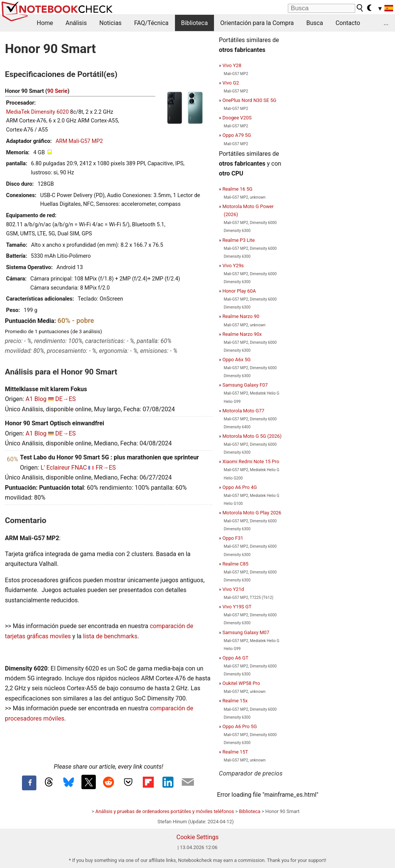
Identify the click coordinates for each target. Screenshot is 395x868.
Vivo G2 (231, 83)
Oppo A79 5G (237, 135)
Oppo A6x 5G (237, 360)
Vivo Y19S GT (237, 607)
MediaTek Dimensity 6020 (37, 112)
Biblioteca (194, 23)
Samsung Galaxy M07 (246, 632)
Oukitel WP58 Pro (241, 683)
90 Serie (58, 91)
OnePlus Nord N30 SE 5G (249, 100)
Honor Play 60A (239, 291)
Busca (315, 23)
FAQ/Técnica (151, 23)
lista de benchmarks (110, 636)
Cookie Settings (198, 837)
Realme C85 (235, 564)
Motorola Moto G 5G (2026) (252, 436)
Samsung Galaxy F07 (245, 385)
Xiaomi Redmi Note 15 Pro (251, 461)
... (386, 23)
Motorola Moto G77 (243, 411)
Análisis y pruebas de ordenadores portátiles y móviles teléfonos (165, 811)
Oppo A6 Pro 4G (240, 487)
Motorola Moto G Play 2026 (252, 513)
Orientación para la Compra (257, 23)
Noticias (110, 23)
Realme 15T (235, 752)
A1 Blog (36, 399)
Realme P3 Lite (238, 240)
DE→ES (66, 399)
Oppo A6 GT (235, 658)
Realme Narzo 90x (242, 334)
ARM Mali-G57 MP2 (79, 141)
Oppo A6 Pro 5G (240, 726)
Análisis (76, 23)
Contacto (348, 23)
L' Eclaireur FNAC (64, 468)
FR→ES (105, 468)
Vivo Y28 (232, 65)
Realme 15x (235, 701)
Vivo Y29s (233, 266)
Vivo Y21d (233, 589)
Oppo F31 (233, 538)
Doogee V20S (237, 118)
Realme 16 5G (237, 189)
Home (45, 23)
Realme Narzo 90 (241, 316)
